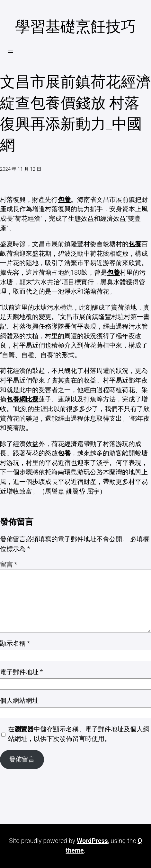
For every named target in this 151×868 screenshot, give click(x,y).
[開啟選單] (10, 51)
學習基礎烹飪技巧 (75, 27)
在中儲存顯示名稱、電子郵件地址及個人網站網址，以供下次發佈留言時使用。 (79, 734)
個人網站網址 (19, 701)
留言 (9, 565)
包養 (64, 200)
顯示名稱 (15, 644)
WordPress (92, 841)
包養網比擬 (22, 399)
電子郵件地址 (21, 672)
